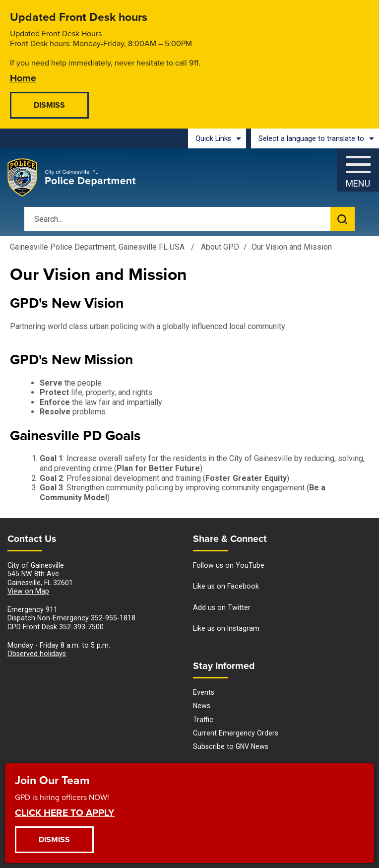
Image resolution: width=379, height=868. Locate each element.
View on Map (28, 591)
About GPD (220, 247)
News (202, 706)
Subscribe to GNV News (231, 746)
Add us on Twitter (222, 607)
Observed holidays (37, 654)
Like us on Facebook (226, 586)
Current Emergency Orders (236, 733)
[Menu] (358, 167)
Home (23, 78)
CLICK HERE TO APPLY (65, 812)
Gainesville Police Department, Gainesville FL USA (97, 247)
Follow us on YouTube (229, 565)
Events (204, 692)
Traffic (203, 720)
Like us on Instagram (226, 628)
